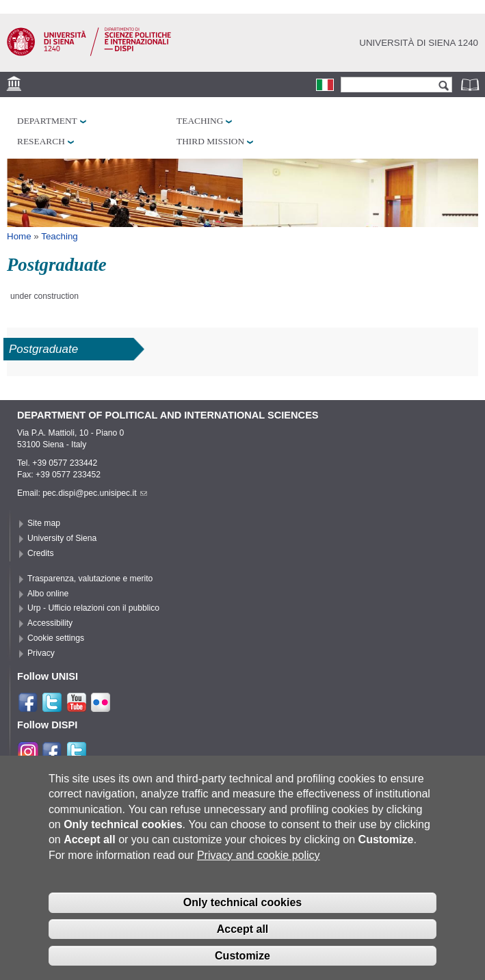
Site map (44, 523)
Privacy (41, 653)
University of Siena (62, 538)
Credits (41, 553)
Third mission (210, 141)
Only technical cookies (243, 903)
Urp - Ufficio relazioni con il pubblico (93, 608)
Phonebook (471, 84)
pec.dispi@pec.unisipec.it (94, 493)
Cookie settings (56, 638)
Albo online (48, 594)
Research (41, 141)
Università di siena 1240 (419, 43)
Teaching (200, 121)
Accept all (243, 929)
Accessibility (50, 623)
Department (47, 121)
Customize (243, 956)
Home (19, 236)
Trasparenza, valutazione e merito (90, 579)
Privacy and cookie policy (259, 855)
